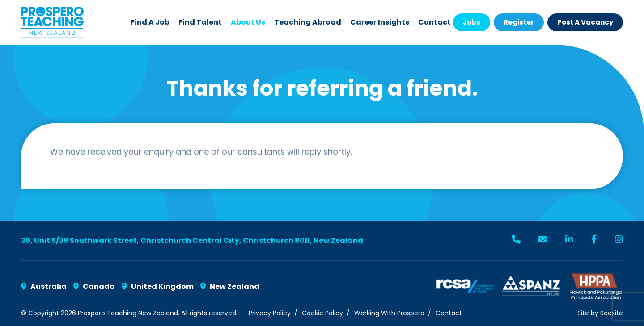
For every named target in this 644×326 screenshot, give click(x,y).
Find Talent (200, 22)
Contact (434, 22)
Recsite (612, 313)
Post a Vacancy (585, 22)
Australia (44, 286)
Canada (94, 286)
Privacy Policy (270, 313)
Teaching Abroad (308, 22)
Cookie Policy (322, 313)
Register (519, 22)
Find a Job (150, 22)
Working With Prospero (389, 313)
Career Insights (380, 22)
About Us (248, 22)
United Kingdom (158, 286)
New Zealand (230, 286)
